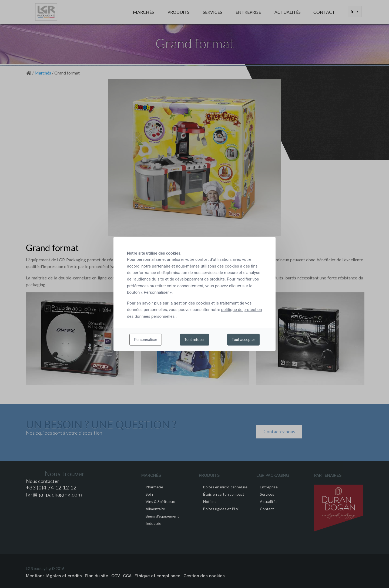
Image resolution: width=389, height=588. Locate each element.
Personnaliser (145, 340)
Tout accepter (243, 340)
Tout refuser (194, 340)
